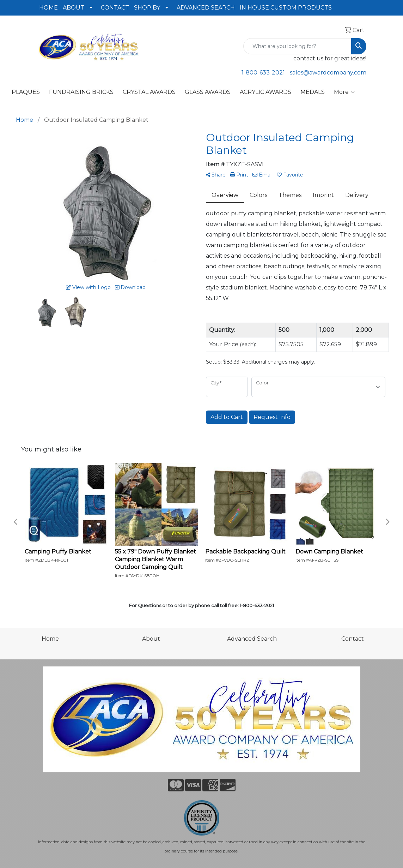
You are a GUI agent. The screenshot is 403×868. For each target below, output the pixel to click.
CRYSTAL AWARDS (149, 92)
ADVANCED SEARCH (206, 8)
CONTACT (115, 8)
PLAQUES (26, 92)
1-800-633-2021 (263, 73)
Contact (353, 639)
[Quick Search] (297, 46)
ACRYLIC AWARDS (265, 92)
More (344, 92)
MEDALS (313, 92)
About (151, 639)
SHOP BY (147, 8)
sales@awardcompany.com (328, 73)
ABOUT (74, 8)
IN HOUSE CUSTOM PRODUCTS (286, 8)
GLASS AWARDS (208, 92)
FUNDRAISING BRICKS (81, 92)
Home (50, 639)
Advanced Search (252, 639)
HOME (48, 8)
